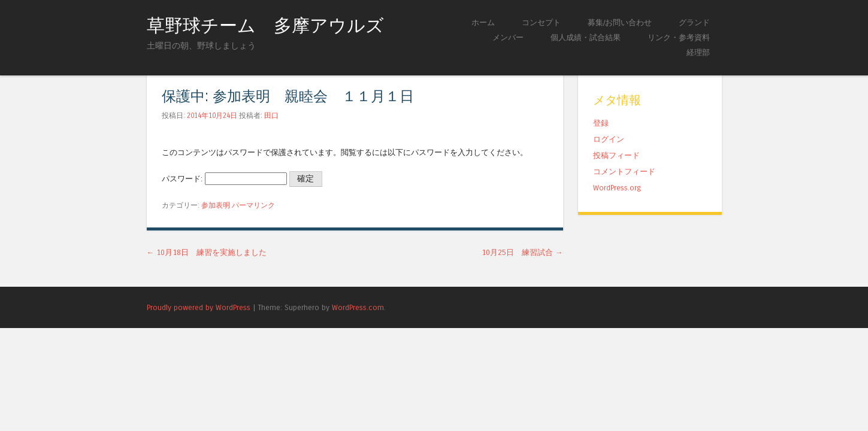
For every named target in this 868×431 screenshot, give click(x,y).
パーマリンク (253, 205)
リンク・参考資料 (679, 37)
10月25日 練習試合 (522, 252)
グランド (694, 22)
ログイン (609, 139)
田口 (271, 116)
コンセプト (541, 22)
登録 (601, 123)
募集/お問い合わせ (620, 22)
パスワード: (224, 179)
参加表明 (216, 205)
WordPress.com (358, 307)
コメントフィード (624, 172)
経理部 (698, 52)
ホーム (483, 22)
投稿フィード (616, 155)
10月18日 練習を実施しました (207, 252)
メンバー (508, 37)
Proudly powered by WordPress (199, 307)
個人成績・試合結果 (586, 37)
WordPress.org (617, 188)
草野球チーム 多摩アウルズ (265, 26)
